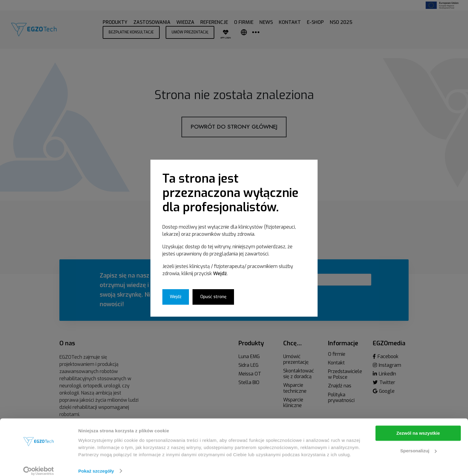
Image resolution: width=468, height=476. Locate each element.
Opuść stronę (213, 297)
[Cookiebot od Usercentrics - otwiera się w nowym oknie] (39, 464)
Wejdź (176, 297)
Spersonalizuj (418, 444)
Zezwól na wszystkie (418, 427)
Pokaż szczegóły (96, 464)
